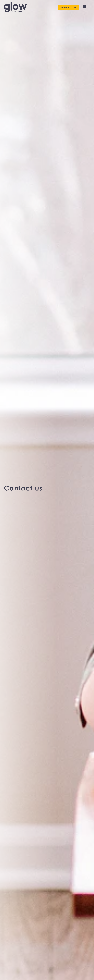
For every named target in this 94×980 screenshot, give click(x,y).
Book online (69, 7)
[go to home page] (15, 7)
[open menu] (85, 7)
